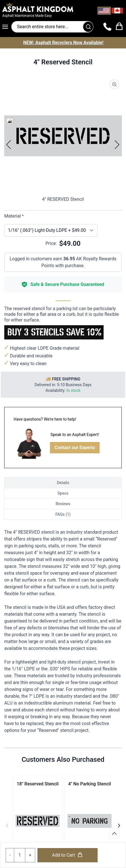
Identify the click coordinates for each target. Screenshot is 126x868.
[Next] (117, 144)
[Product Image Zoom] (114, 84)
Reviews (63, 504)
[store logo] (43, 7)
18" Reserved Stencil (38, 784)
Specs (63, 493)
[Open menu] (7, 27)
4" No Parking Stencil (90, 784)
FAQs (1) (63, 514)
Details (63, 483)
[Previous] (9, 144)
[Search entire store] (52, 27)
